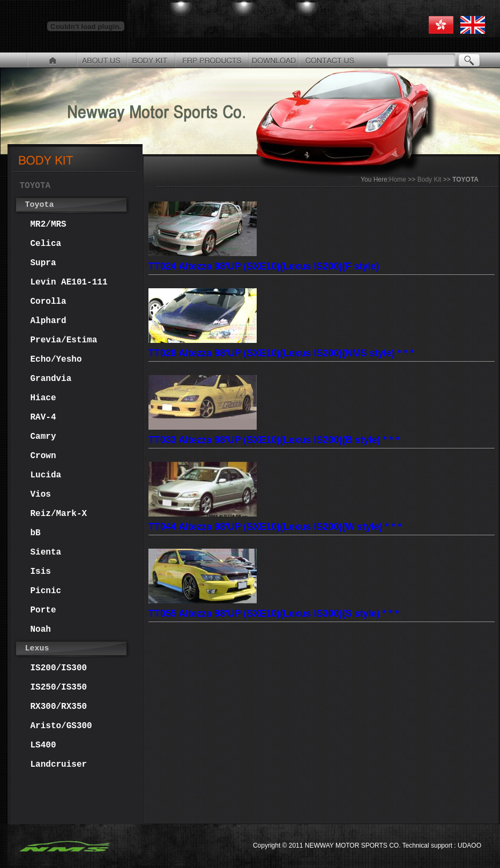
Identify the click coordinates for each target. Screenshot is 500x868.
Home (398, 179)
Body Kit (430, 179)
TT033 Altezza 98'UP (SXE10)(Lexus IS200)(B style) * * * (274, 440)
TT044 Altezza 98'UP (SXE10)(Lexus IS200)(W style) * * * (275, 526)
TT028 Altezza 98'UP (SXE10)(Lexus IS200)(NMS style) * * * (281, 353)
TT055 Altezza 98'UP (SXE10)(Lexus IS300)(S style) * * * (274, 613)
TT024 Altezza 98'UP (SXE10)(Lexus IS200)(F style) (264, 266)
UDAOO (469, 845)
